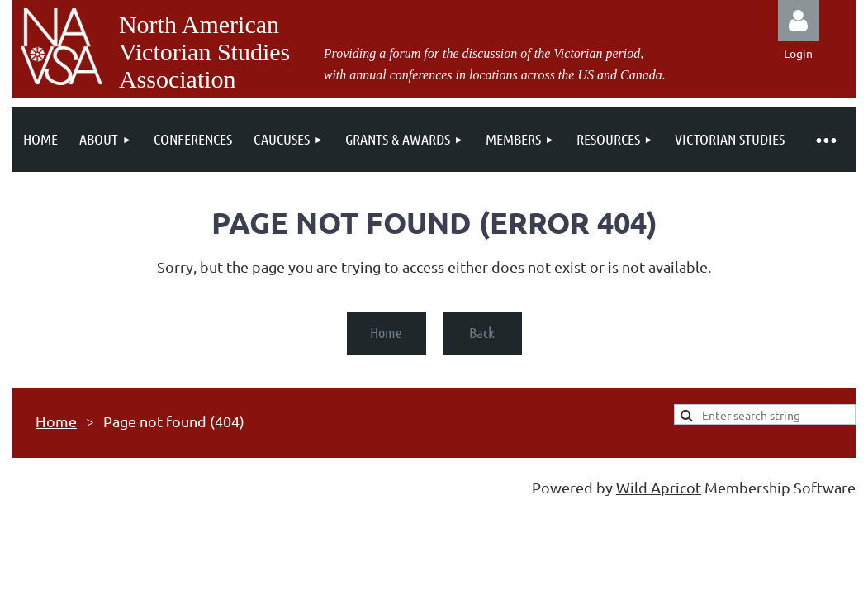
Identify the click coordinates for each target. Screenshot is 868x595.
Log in (799, 21)
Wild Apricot (659, 487)
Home (386, 332)
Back (482, 332)
